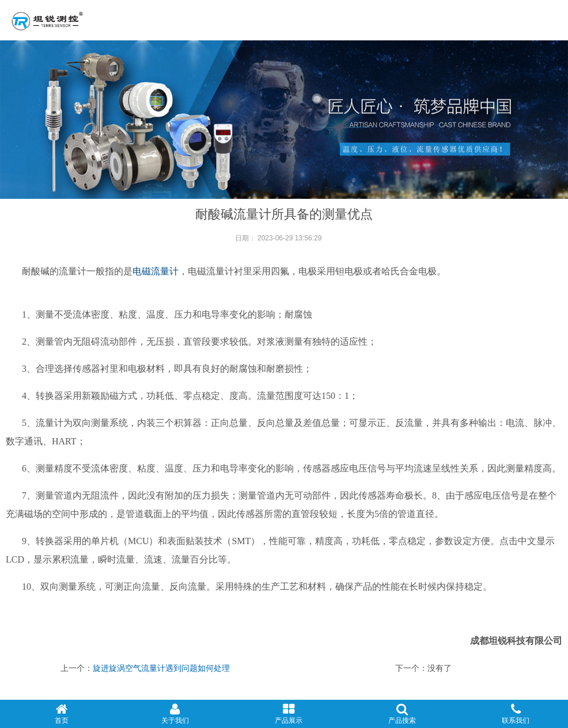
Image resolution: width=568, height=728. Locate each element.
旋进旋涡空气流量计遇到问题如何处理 (161, 668)
